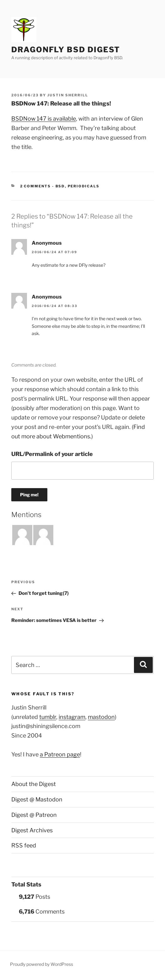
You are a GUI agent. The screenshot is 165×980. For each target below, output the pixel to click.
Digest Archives (32, 830)
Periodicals (84, 186)
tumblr (48, 717)
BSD (60, 186)
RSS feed (24, 845)
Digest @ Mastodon (37, 799)
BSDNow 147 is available (44, 119)
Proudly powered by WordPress (42, 964)
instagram (72, 717)
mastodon (101, 717)
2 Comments (36, 186)
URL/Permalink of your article (52, 454)
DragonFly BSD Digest (66, 50)
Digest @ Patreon (34, 815)
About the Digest (34, 784)
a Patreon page (60, 754)
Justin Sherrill (68, 95)
